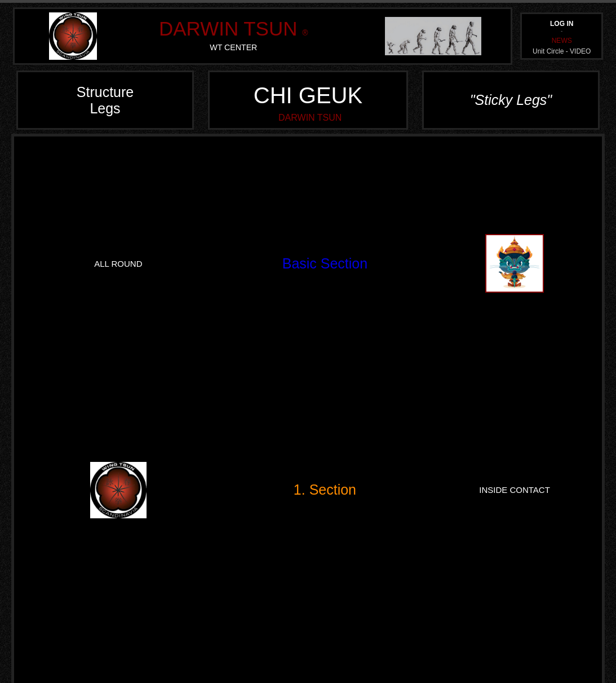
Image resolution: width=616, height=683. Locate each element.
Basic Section (325, 263)
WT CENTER (233, 47)
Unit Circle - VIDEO (562, 51)
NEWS (562, 41)
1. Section (325, 490)
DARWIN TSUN (228, 28)
